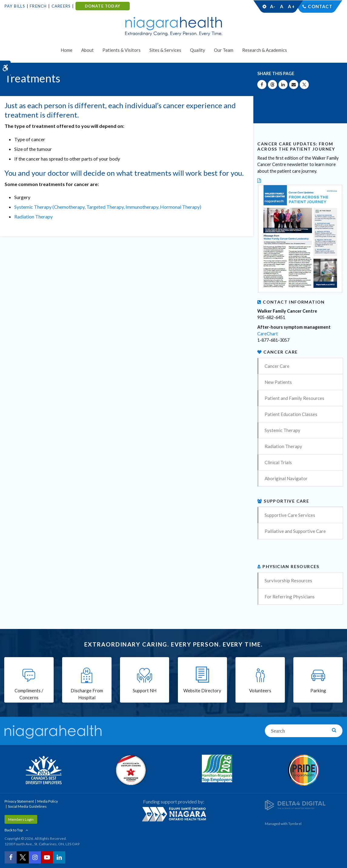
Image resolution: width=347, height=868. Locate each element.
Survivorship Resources (288, 580)
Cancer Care (277, 366)
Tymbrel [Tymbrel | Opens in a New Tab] (295, 824)
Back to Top (14, 830)
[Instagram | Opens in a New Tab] (35, 857)
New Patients (278, 382)
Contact (320, 6)
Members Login (21, 819)
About (87, 50)
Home (67, 50)
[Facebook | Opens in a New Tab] (11, 857)
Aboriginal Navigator (286, 478)
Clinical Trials (278, 462)
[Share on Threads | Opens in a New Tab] (272, 85)
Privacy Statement (19, 801)
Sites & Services (165, 50)
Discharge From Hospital (87, 695)
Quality (198, 50)
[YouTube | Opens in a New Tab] (47, 857)
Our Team (224, 50)
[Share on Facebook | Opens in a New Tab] (262, 85)
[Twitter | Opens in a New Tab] (23, 857)
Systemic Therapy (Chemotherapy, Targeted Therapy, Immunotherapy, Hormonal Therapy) (108, 207)
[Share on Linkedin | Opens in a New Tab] (283, 85)
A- (273, 6)
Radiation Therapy (33, 216)
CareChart (268, 334)
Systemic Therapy (282, 430)
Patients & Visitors (122, 50)
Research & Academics (265, 50)
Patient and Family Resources (294, 398)
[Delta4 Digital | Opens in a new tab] (295, 805)
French (38, 6)
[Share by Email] (294, 85)
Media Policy (48, 801)
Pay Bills (15, 6)
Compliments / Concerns (29, 695)
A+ (291, 6)
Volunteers (260, 691)
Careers (61, 6)
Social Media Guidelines (27, 806)
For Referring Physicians (290, 597)
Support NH (145, 691)
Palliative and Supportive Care (295, 531)
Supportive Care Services (290, 515)
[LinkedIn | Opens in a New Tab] (59, 857)
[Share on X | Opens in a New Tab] (304, 85)
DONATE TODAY (103, 6)
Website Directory (202, 691)
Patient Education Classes (291, 414)
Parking (318, 691)
